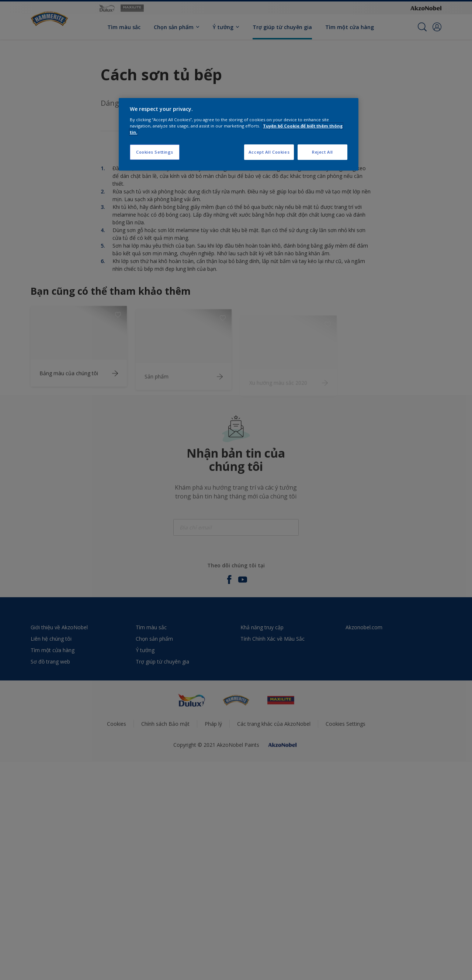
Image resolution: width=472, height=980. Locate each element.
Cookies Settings (155, 152)
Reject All (322, 152)
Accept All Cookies (269, 152)
